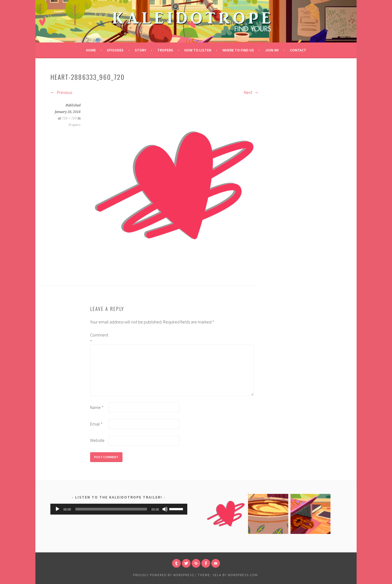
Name (97, 407)
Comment (99, 338)
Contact (298, 50)
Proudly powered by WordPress (164, 575)
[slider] (111, 509)
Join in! (272, 50)
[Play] (57, 509)
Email (96, 424)
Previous (61, 92)
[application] (119, 509)
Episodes (115, 50)
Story (140, 50)
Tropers (165, 50)
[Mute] (165, 509)
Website (97, 440)
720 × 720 (69, 118)
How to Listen (198, 50)
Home (91, 50)
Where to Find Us (238, 50)
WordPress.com (243, 575)
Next (251, 92)
